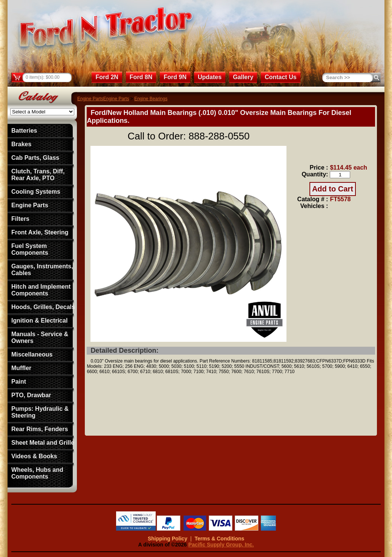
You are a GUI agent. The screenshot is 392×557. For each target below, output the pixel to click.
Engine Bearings (151, 99)
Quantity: (315, 174)
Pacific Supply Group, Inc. (221, 545)
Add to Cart (333, 189)
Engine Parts (90, 99)
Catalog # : (313, 199)
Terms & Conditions (219, 539)
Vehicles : (314, 206)
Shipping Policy (168, 539)
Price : (319, 168)
